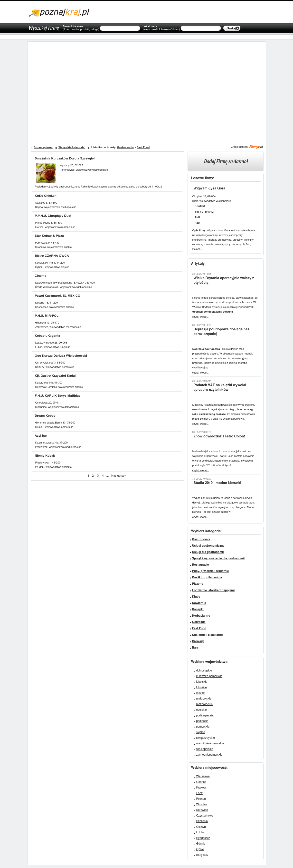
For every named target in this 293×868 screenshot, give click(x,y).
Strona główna (43, 147)
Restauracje (201, 565)
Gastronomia (125, 147)
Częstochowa (205, 816)
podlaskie (202, 721)
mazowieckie (205, 704)
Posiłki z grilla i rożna (207, 577)
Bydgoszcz (203, 838)
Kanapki (198, 609)
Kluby (196, 597)
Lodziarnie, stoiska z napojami (213, 590)
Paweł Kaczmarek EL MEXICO (58, 296)
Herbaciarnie (201, 616)
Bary (195, 648)
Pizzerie (198, 584)
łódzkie (201, 693)
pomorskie (203, 727)
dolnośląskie (204, 671)
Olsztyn (201, 827)
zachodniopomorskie (209, 755)
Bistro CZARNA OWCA (52, 256)
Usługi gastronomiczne (208, 546)
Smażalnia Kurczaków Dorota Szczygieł (65, 159)
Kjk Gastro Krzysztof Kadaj (55, 376)
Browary (198, 641)
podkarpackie (205, 715)
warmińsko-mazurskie (210, 743)
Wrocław (202, 804)
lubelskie (202, 682)
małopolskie (204, 699)
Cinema (41, 276)
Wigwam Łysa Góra (209, 188)
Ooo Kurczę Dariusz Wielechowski (61, 356)
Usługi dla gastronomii (208, 552)
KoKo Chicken (46, 196)
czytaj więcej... (201, 317)
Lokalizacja (161, 28)
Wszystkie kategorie (72, 147)
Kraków (201, 788)
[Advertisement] (90, 88)
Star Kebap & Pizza (49, 236)
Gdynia (201, 844)
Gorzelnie (199, 622)
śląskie (201, 732)
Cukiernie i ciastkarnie (208, 635)
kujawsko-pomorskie (209, 676)
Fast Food (143, 147)
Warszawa (203, 776)
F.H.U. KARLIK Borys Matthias (58, 396)
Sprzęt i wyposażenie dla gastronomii (218, 558)
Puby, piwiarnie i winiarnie (211, 571)
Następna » (119, 476)
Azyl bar (41, 436)
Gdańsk (201, 782)
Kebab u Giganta (47, 336)
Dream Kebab (45, 416)
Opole (200, 849)
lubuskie (202, 687)
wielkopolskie (205, 749)
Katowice (202, 810)
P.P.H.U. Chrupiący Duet (53, 216)
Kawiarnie (199, 603)
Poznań (201, 799)
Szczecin (202, 821)
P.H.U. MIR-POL (47, 316)
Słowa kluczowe (81, 28)
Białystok (202, 855)
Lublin (200, 832)
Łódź (199, 793)
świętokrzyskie (206, 738)
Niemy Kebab (45, 456)
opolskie (202, 710)
